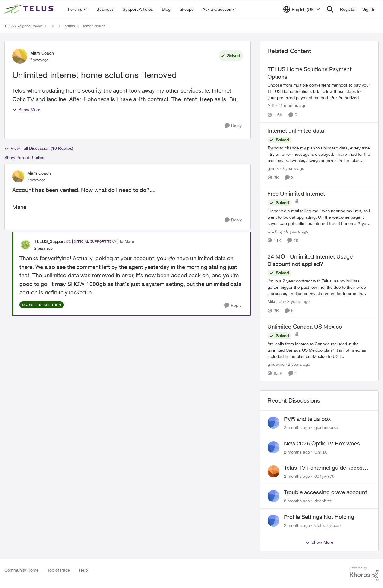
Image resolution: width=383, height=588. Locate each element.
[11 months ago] (291, 105)
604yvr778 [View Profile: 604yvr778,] (325, 476)
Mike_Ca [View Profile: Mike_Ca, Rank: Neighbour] (276, 301)
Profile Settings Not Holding (319, 517)
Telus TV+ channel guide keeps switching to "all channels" (323, 468)
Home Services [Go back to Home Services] (93, 26)
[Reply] (233, 126)
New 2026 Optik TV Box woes (322, 443)
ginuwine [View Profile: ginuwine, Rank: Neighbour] (276, 364)
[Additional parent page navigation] (52, 26)
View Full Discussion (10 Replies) (39, 148)
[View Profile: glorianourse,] (273, 423)
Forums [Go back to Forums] (69, 26)
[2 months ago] (297, 427)
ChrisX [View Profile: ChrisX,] (321, 452)
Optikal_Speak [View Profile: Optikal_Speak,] (328, 525)
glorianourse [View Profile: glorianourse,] (326, 427)
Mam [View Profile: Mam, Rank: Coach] (35, 53)
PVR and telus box (307, 419)
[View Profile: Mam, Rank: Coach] (20, 56)
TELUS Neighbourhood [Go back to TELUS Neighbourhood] (23, 26)
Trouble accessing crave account (326, 492)
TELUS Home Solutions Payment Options (310, 73)
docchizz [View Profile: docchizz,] (323, 501)
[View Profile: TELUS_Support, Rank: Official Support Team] (25, 245)
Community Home (22, 570)
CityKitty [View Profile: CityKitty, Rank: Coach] (275, 231)
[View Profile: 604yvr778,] (273, 471)
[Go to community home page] (30, 9)
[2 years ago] (292, 168)
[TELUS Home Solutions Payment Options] (319, 91)
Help (83, 570)
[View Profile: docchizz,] (273, 496)
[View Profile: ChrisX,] (273, 447)
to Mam (127, 241)
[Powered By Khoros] (364, 574)
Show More (26, 109)
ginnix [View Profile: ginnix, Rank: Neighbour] (273, 168)
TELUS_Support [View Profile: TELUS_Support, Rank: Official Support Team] (50, 241)
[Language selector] (302, 9)
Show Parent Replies (24, 157)
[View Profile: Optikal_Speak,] (273, 521)
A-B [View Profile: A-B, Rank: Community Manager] (271, 105)
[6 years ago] (296, 231)
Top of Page (59, 570)
